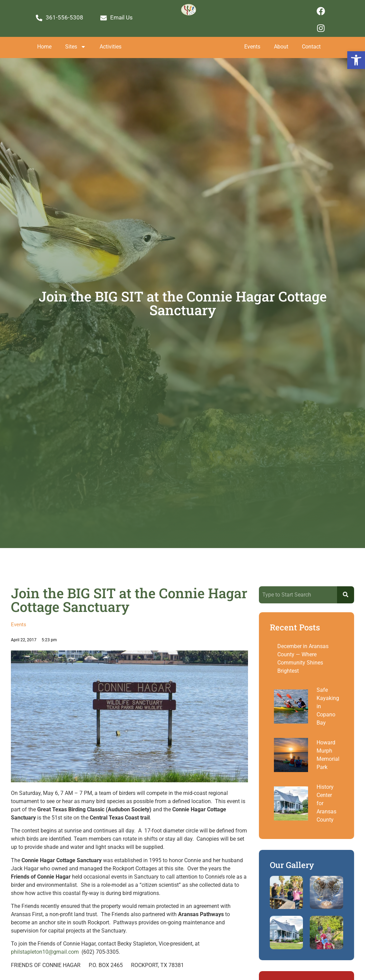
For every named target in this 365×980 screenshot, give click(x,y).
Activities (111, 47)
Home (44, 47)
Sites (76, 47)
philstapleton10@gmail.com (45, 952)
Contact (311, 47)
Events (252, 47)
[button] (356, 60)
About (281, 47)
